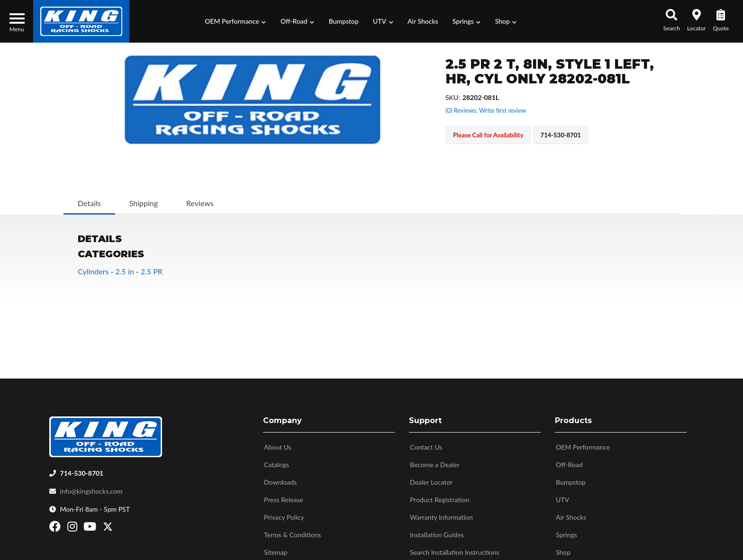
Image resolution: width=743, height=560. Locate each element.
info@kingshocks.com (91, 488)
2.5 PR (152, 271)
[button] (236, 21)
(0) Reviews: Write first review (486, 110)
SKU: (453, 97)
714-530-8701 (82, 470)
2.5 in (124, 271)
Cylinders (93, 271)
